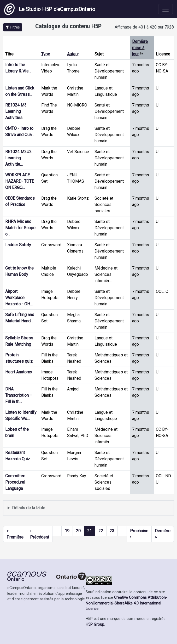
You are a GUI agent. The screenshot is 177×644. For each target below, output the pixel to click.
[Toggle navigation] (166, 9)
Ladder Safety (18, 245)
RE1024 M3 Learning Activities (16, 111)
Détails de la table (29, 508)
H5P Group (95, 625)
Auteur (73, 54)
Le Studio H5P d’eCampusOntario (50, 9)
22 (101, 531)
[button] (13, 27)
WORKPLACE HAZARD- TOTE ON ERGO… (20, 181)
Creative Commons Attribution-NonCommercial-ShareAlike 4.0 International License (126, 603)
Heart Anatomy (19, 372)
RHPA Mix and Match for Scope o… (20, 228)
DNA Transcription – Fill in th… (19, 395)
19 (67, 531)
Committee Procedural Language (15, 482)
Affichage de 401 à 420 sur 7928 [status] (144, 27)
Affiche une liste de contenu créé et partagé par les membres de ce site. (88, 508)
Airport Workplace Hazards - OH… (19, 298)
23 (112, 531)
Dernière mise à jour (140, 48)
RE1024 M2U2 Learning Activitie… (18, 158)
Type (46, 54)
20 (78, 531)
